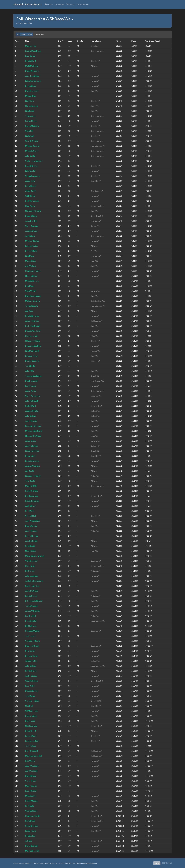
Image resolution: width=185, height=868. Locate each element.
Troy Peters (31, 746)
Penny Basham (32, 826)
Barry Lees (30, 721)
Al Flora (29, 841)
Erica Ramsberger (33, 81)
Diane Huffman (32, 646)
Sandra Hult (31, 616)
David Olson (31, 776)
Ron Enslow (30, 836)
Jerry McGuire (32, 591)
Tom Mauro (30, 636)
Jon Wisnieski (31, 771)
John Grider (30, 156)
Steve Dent (30, 566)
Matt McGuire (32, 66)
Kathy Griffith (31, 491)
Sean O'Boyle (31, 166)
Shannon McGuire (33, 436)
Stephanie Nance (33, 271)
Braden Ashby (32, 496)
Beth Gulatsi (31, 621)
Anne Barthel (31, 221)
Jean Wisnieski (32, 766)
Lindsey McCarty (33, 476)
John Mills (30, 371)
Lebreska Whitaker (34, 601)
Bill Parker (30, 571)
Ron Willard (30, 61)
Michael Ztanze (32, 241)
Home (49, 4)
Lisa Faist (29, 111)
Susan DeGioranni (33, 426)
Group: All (39, 34)
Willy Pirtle (30, 196)
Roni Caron (30, 651)
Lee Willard (30, 186)
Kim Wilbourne (32, 316)
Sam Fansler (31, 386)
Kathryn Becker (32, 586)
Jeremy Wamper (33, 466)
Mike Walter (31, 796)
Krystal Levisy (32, 536)
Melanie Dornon (32, 301)
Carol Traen (31, 781)
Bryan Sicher (31, 86)
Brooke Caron (32, 656)
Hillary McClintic (33, 341)
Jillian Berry (30, 191)
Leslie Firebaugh (33, 326)
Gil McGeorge (31, 711)
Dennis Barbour (32, 361)
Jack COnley (31, 506)
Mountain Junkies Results (28, 4)
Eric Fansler (30, 171)
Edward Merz (31, 356)
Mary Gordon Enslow (35, 556)
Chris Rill (29, 131)
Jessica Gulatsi (32, 411)
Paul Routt (30, 546)
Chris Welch (31, 291)
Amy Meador (31, 421)
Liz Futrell (30, 136)
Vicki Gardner (31, 561)
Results (70, 4)
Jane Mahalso (31, 531)
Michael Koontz (32, 146)
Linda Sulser (31, 831)
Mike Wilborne (32, 281)
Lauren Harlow (32, 741)
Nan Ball (29, 706)
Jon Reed (29, 311)
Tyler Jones (30, 116)
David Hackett (32, 91)
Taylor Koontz (32, 306)
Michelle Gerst (32, 151)
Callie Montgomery (34, 161)
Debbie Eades (31, 691)
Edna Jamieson (32, 461)
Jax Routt (29, 471)
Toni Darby (30, 696)
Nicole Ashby (31, 726)
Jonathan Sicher (32, 76)
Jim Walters (31, 266)
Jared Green (31, 441)
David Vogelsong (33, 296)
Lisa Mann (30, 256)
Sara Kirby (30, 686)
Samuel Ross (31, 121)
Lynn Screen (31, 56)
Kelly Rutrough (32, 201)
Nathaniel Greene (33, 211)
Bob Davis (30, 286)
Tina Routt (30, 481)
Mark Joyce (30, 46)
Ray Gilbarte (31, 671)
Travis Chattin (32, 606)
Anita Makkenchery (34, 581)
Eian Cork (29, 101)
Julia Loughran (32, 576)
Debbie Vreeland (33, 331)
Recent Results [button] (83, 4)
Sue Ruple (30, 806)
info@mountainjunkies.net (87, 863)
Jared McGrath (32, 321)
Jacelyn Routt (31, 541)
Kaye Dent (30, 821)
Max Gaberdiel (32, 851)
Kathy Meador (32, 801)
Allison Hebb (31, 661)
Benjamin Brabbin (33, 346)
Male (30, 34)
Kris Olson (30, 761)
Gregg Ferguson (32, 176)
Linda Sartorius (32, 451)
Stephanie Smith (33, 816)
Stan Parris (30, 206)
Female (23, 34)
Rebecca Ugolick (33, 631)
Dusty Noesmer (32, 71)
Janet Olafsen (32, 446)
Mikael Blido (31, 96)
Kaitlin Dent (31, 406)
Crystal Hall (30, 516)
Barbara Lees (31, 716)
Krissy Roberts (32, 501)
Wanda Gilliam (32, 681)
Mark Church (31, 786)
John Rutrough (32, 401)
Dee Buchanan (32, 381)
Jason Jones (31, 391)
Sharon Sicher (31, 276)
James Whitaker (33, 611)
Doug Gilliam (31, 216)
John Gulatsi (31, 416)
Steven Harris (31, 336)
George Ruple (31, 811)
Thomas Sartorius (33, 376)
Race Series (59, 4)
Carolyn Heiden (32, 701)
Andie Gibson (31, 676)
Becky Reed (30, 731)
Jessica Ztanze (32, 231)
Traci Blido (30, 366)
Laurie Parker (31, 596)
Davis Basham (32, 846)
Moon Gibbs (31, 261)
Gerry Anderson (32, 396)
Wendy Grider (32, 141)
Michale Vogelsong (34, 431)
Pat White (30, 511)
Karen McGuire (32, 126)
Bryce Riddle (31, 251)
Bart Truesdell (32, 751)
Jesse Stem (30, 181)
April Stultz (30, 236)
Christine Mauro (33, 641)
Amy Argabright (32, 521)
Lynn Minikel (31, 791)
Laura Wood (31, 736)
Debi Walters (31, 526)
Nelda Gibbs (31, 551)
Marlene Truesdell (33, 756)
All (18, 34)
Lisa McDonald (32, 351)
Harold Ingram (32, 106)
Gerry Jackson (32, 226)
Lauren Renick (32, 246)
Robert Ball (30, 456)
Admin (157, 863)
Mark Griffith (31, 486)
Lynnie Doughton (33, 51)
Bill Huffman (31, 626)
